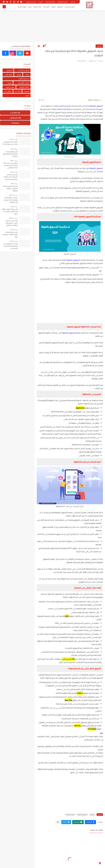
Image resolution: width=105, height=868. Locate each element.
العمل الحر (46, 7)
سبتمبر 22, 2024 (13, 218)
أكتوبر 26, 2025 (14, 139)
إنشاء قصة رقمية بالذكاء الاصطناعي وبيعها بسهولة (10, 189)
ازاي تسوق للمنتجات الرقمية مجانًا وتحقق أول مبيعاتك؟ (10, 154)
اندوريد (19, 74)
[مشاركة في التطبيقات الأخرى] (58, 822)
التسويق (60, 7)
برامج (30, 7)
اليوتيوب (27, 91)
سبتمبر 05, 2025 (13, 195)
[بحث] (4, 7)
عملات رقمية (37, 7)
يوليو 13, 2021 (14, 172)
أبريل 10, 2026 (14, 241)
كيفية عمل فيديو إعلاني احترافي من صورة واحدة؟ (10, 143)
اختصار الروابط (24, 87)
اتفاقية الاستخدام (50, 2)
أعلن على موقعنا (31, 2)
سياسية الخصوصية (63, 2)
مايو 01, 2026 (14, 184)
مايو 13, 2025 (14, 207)
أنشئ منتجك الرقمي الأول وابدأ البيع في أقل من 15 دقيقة (10, 212)
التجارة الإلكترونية (24, 83)
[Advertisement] (52, 27)
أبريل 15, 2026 (14, 161)
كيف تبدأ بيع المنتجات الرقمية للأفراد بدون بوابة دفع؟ (10, 235)
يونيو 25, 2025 (14, 230)
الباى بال (18, 91)
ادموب (27, 95)
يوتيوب (53, 7)
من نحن (73, 2)
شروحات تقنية (22, 7)
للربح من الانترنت (64, 106)
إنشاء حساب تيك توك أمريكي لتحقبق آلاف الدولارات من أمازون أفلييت (12, 223)
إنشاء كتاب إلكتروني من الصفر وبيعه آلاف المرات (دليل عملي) (11, 246)
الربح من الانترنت (69, 7)
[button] (90, 822)
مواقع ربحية (8, 91)
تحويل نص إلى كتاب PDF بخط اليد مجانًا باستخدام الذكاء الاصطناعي (11, 165)
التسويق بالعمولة (96, 106)
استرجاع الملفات (24, 79)
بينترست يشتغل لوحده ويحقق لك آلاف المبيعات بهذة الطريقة (11, 200)
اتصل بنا (40, 2)
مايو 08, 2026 (14, 149)
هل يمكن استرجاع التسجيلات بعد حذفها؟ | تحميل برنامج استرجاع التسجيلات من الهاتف (11, 177)
